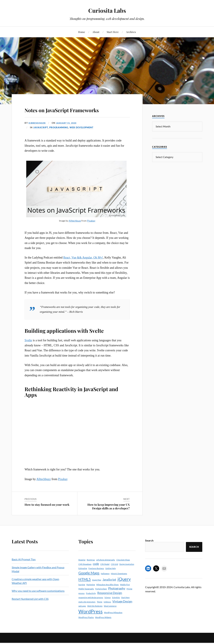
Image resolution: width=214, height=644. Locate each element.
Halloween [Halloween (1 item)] (105, 583)
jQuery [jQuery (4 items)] (124, 588)
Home (82, 32)
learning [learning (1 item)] (82, 594)
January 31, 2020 (69, 133)
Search (149, 550)
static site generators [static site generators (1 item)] (87, 611)
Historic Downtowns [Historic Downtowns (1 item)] (119, 583)
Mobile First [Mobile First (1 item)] (125, 594)
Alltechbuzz (75, 230)
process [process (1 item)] (82, 603)
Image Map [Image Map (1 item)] (97, 589)
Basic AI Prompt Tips (24, 569)
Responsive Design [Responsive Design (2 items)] (110, 602)
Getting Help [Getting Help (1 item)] (111, 578)
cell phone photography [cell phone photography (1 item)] (106, 569)
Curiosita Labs (107, 10)
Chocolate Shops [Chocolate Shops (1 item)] (123, 569)
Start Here (113, 32)
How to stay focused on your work (47, 514)
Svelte (28, 350)
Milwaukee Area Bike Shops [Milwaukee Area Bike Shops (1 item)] (108, 594)
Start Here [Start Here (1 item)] (125, 607)
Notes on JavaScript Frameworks (58, 114)
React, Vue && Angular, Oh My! (83, 267)
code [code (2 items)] (96, 573)
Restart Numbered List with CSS (30, 608)
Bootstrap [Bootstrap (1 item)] (91, 569)
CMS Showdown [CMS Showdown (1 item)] (85, 574)
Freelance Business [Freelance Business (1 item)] (96, 578)
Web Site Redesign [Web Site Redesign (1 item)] (95, 616)
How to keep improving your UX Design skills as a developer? (109, 516)
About (96, 32)
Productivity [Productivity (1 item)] (91, 603)
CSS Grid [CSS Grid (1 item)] (114, 574)
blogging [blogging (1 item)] (82, 569)
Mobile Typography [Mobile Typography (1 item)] (86, 598)
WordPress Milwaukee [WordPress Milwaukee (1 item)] (113, 622)
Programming (59, 137)
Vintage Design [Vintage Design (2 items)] (122, 611)
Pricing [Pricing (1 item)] (129, 598)
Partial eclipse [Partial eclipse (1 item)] (101, 598)
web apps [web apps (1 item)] (82, 616)
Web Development (82, 137)
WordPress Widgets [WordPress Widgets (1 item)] (103, 627)
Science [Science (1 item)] (108, 607)
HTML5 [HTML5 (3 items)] (85, 589)
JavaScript (41, 137)
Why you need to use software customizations (38, 600)
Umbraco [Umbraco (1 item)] (107, 611)
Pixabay (91, 230)
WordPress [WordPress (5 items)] (91, 621)
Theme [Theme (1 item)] (100, 611)
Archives (131, 32)
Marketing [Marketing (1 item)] (91, 594)
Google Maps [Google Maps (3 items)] (89, 583)
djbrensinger (38, 133)
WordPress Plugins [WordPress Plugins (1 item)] (86, 627)
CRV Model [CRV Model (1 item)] (105, 574)
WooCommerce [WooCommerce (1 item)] (110, 616)
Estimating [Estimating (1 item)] (83, 578)
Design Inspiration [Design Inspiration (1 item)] (127, 574)
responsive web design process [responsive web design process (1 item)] (91, 607)
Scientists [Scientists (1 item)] (116, 607)
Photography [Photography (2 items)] (117, 598)
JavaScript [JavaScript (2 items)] (109, 589)
